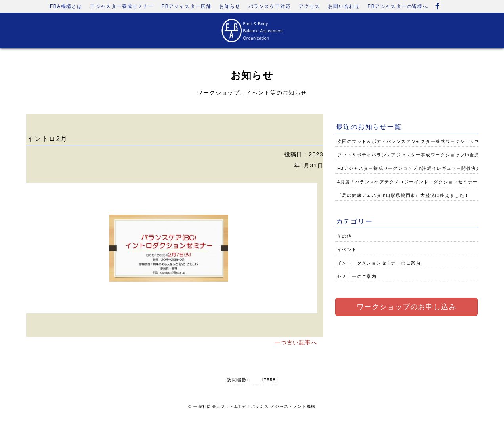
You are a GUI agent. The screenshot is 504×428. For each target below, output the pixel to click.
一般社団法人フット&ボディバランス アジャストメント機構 (254, 406)
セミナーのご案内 (357, 276)
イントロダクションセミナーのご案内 (379, 263)
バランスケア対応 (270, 6)
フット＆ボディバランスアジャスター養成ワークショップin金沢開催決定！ (421, 155)
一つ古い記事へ (296, 342)
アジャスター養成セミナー (122, 6)
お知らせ (230, 6)
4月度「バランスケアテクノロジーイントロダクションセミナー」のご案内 (420, 182)
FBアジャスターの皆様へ (398, 6)
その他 (345, 236)
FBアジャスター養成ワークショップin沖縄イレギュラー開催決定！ (411, 168)
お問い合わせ (344, 6)
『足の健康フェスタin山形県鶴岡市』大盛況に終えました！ (403, 195)
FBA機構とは (66, 6)
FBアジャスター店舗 (186, 6)
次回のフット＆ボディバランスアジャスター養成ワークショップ (409, 141)
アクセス (309, 6)
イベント (347, 249)
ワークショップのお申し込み (407, 307)
